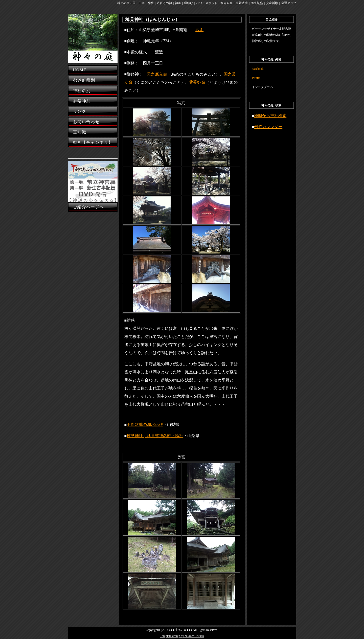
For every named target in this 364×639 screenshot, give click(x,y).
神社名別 (82, 91)
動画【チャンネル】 (93, 142)
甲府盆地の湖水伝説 (145, 425)
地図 (199, 30)
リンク (80, 111)
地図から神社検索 (270, 116)
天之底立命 (157, 74)
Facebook (258, 69)
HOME (80, 70)
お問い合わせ (86, 122)
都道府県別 (84, 80)
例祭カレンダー (268, 127)
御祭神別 (82, 101)
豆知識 (80, 132)
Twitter (256, 78)
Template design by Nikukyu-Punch (182, 636)
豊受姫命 (197, 82)
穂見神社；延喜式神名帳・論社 (155, 436)
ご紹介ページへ (89, 207)
